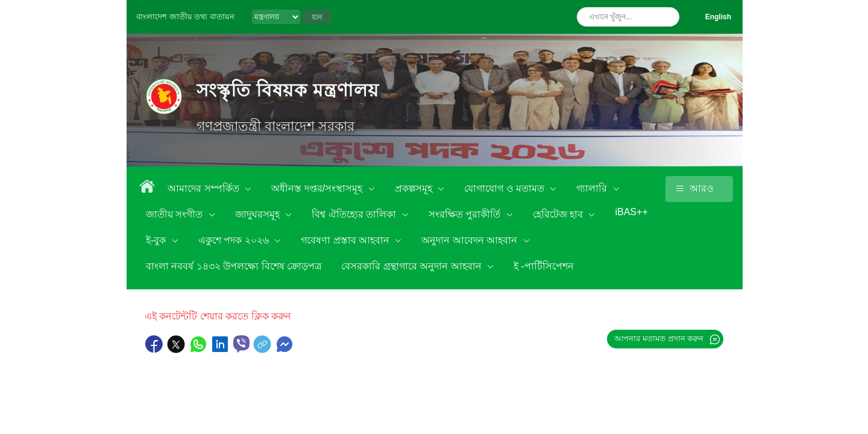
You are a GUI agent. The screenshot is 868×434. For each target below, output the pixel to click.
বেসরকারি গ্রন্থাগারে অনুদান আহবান (413, 266)
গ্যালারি (593, 188)
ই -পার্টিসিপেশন (544, 266)
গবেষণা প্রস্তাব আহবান (346, 240)
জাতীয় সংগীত (176, 214)
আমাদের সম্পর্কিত (205, 188)
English (718, 17)
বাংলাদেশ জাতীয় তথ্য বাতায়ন (185, 17)
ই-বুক (157, 240)
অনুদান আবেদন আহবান (470, 240)
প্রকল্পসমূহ (415, 188)
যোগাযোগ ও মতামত (505, 188)
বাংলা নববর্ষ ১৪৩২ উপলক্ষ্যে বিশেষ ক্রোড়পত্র (234, 266)
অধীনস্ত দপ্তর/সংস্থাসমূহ (318, 188)
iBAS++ (631, 212)
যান (317, 17)
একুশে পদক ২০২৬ (235, 240)
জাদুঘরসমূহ (259, 214)
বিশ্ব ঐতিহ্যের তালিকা (355, 214)
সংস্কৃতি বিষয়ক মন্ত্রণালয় (288, 90)
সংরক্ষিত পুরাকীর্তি (466, 214)
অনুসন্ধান (667, 17)
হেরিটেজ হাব (559, 214)
